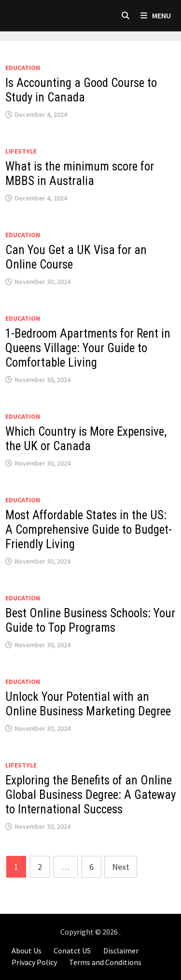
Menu (156, 15)
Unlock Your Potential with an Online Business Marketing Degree (88, 704)
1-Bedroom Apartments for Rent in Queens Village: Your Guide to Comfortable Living (88, 348)
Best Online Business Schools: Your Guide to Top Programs (90, 620)
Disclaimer (121, 951)
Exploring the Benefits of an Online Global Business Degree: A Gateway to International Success (90, 795)
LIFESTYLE (21, 151)
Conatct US (72, 951)
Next (121, 867)
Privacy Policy (34, 962)
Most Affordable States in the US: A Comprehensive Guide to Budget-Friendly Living (89, 530)
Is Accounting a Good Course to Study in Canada (81, 90)
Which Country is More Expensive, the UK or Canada (86, 439)
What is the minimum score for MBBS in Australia (80, 174)
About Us (27, 951)
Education (23, 68)
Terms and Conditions (105, 962)
